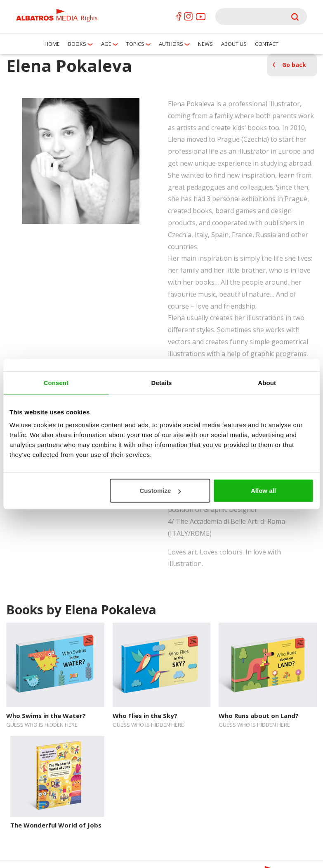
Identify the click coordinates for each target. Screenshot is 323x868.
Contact (267, 44)
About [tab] (267, 382)
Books (77, 44)
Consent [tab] (56, 382)
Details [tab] (162, 382)
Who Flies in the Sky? (145, 716)
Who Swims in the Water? (46, 716)
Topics (135, 44)
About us (234, 44)
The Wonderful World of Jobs (56, 825)
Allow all (263, 491)
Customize (160, 491)
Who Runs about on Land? (259, 716)
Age (106, 44)
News (205, 44)
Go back (294, 65)
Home (52, 44)
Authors (171, 44)
